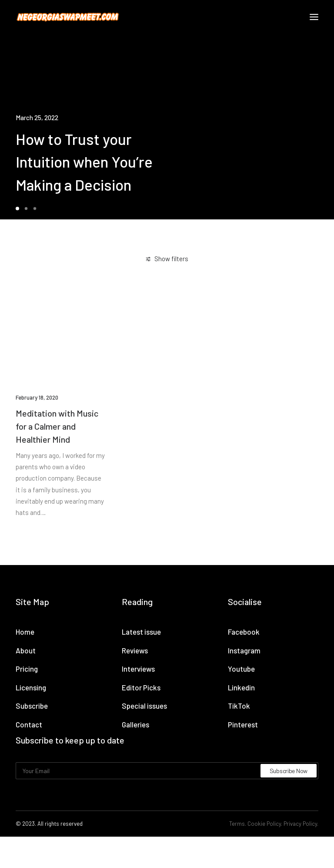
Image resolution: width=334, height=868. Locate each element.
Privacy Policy (300, 824)
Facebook (244, 632)
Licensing (31, 687)
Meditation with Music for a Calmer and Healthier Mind (57, 426)
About (26, 650)
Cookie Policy (264, 824)
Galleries (135, 724)
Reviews (135, 650)
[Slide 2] (26, 209)
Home (25, 632)
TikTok (239, 706)
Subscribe (32, 706)
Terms (237, 824)
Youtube (241, 669)
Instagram (244, 650)
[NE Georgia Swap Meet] (68, 17)
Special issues (144, 706)
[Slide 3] (35, 209)
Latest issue (141, 632)
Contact (29, 724)
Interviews (138, 669)
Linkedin (241, 687)
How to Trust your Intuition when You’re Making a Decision (84, 162)
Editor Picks (141, 687)
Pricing (27, 669)
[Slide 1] (19, 209)
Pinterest (243, 724)
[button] (314, 17)
